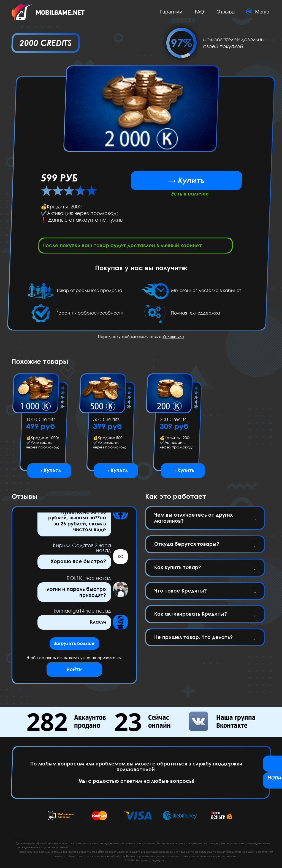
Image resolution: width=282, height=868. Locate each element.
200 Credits (173, 421)
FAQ (198, 12)
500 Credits (106, 421)
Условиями (173, 338)
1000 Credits (41, 421)
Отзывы (224, 12)
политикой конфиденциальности (214, 856)
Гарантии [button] (170, 12)
